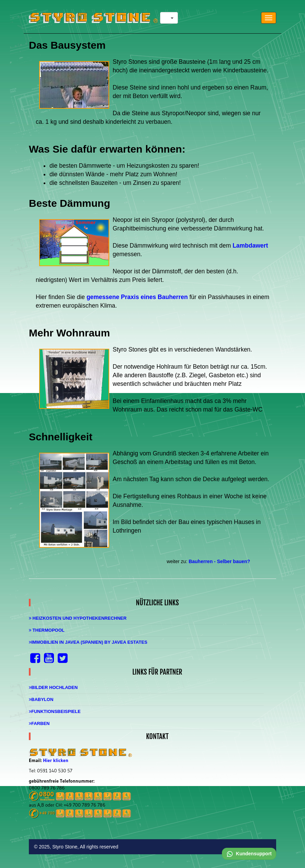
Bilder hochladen (53, 687)
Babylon (41, 699)
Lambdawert (250, 246)
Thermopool (47, 630)
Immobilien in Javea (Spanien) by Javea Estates (88, 642)
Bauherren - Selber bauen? (219, 561)
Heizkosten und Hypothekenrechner (78, 618)
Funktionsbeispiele (55, 711)
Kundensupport (249, 854)
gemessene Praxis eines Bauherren (137, 297)
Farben (39, 723)
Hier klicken (56, 760)
